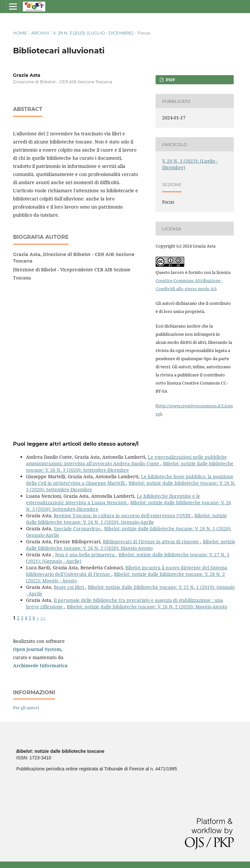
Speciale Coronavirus (78, 529)
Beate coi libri (69, 587)
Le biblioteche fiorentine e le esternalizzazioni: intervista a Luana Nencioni (113, 499)
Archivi (40, 33)
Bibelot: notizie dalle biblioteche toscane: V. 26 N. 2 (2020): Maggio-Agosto (131, 545)
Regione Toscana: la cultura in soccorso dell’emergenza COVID (123, 515)
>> (43, 618)
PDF (170, 80)
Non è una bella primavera (85, 555)
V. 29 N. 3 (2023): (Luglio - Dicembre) (93, 33)
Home (20, 33)
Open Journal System (37, 649)
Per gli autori (26, 708)
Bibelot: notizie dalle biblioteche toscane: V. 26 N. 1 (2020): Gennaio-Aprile (126, 519)
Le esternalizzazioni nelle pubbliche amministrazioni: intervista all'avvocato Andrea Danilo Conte (126, 460)
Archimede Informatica (40, 665)
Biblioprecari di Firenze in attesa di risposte (152, 542)
